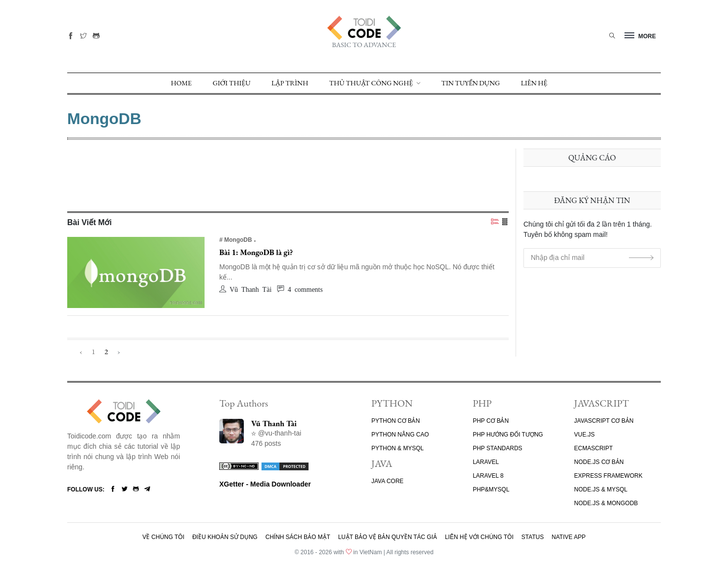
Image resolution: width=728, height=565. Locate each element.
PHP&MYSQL (491, 489)
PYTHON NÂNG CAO (400, 435)
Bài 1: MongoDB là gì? (256, 252)
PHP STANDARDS (498, 448)
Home (181, 83)
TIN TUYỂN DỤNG (471, 83)
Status (533, 537)
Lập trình (290, 83)
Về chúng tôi (163, 537)
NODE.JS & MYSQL (601, 489)
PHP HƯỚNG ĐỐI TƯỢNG (508, 435)
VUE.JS (584, 435)
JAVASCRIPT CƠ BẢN (604, 421)
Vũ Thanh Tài (274, 424)
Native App (569, 537)
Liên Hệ (534, 83)
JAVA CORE (388, 481)
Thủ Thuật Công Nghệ (371, 83)
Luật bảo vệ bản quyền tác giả (388, 537)
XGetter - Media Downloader (265, 484)
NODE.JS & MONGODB (606, 503)
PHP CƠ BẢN (491, 421)
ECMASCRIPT (593, 448)
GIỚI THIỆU (232, 83)
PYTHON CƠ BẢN (396, 421)
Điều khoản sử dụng (225, 537)
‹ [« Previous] (81, 352)
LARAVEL (486, 462)
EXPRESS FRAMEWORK (608, 476)
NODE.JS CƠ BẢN (599, 462)
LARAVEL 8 (488, 476)
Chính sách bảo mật (298, 537)
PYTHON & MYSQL (398, 448)
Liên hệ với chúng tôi (479, 537)
